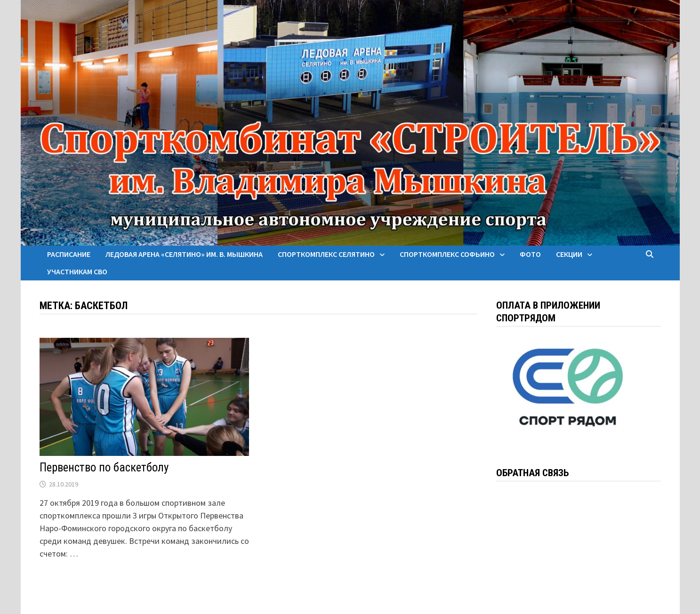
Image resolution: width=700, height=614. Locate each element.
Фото (530, 254)
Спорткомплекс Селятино (326, 254)
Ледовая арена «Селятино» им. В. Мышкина (184, 254)
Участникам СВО (77, 271)
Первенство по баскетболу (104, 467)
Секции (569, 254)
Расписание (69, 254)
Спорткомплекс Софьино (447, 254)
